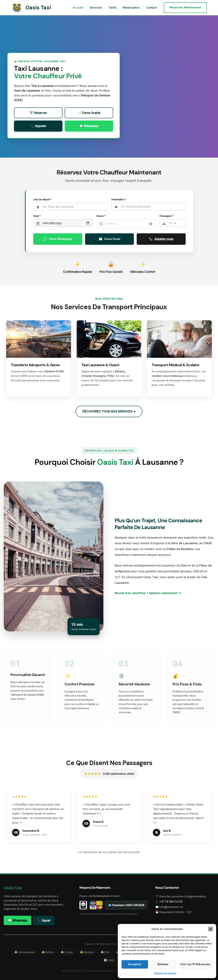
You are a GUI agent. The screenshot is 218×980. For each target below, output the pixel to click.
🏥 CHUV (109, 960)
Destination (119, 199)
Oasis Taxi (38, 8)
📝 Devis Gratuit (89, 113)
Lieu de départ (43, 199)
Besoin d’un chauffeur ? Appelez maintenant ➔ (148, 593)
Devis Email (109, 239)
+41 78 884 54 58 (171, 902)
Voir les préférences (195, 964)
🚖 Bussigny (87, 952)
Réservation (132, 7)
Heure (101, 216)
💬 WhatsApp (89, 126)
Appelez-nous (161, 239)
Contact (152, 7)
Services (97, 7)
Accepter (135, 964)
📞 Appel (44, 920)
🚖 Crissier (67, 952)
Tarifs (113, 7)
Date (37, 216)
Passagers (167, 216)
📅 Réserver (38, 113)
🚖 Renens (48, 952)
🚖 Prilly (105, 952)
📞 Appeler (38, 126)
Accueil (80, 7)
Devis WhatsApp (58, 239)
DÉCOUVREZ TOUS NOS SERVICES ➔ (109, 411)
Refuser (163, 964)
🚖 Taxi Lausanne (25, 952)
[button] (211, 929)
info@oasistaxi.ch (171, 907)
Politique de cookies (165, 973)
